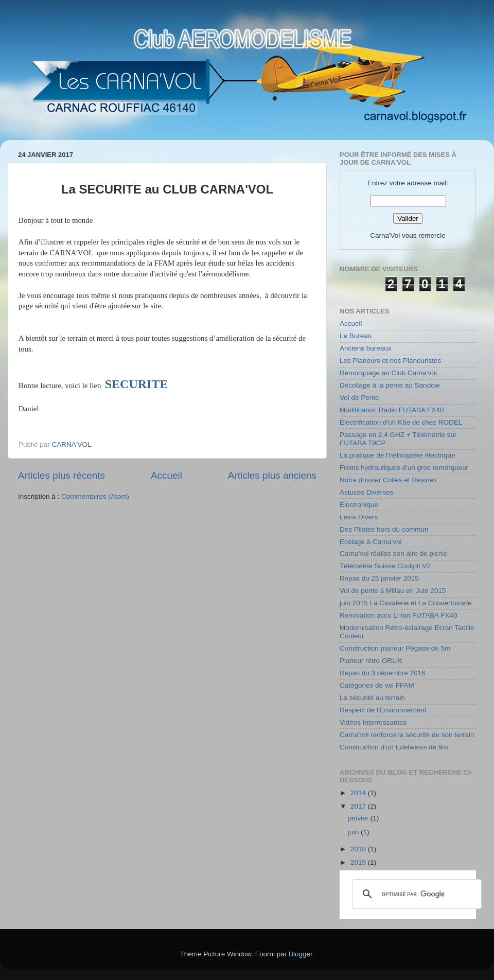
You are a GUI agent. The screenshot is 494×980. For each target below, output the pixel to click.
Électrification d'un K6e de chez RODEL (401, 422)
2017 (359, 806)
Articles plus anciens (272, 475)
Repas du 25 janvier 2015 (379, 578)
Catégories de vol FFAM (377, 685)
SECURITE (137, 384)
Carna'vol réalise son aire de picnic (393, 554)
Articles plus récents (61, 475)
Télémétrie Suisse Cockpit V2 (385, 566)
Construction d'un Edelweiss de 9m (394, 747)
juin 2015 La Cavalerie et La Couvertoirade (406, 603)
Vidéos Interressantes (373, 722)
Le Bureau (356, 336)
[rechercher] (416, 894)
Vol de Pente (359, 398)
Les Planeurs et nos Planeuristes (390, 361)
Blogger (301, 954)
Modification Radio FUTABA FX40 (392, 410)
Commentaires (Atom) (95, 496)
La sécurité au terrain (372, 698)
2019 (359, 862)
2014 (359, 793)
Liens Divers (359, 517)
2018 (359, 849)
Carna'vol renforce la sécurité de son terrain (407, 735)
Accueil (166, 475)
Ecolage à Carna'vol (370, 542)
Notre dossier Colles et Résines (388, 480)
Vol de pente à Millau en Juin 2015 (393, 591)
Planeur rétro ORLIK (371, 661)
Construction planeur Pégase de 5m (395, 648)
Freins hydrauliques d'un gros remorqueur (404, 468)
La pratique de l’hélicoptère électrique (397, 455)
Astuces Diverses (366, 492)
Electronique (359, 505)
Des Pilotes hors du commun (384, 529)
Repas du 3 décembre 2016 (383, 673)
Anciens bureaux (366, 348)
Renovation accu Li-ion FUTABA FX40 (399, 615)
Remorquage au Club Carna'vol (388, 373)
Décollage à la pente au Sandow (390, 385)
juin (354, 832)
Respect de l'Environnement (383, 710)
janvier (359, 818)
